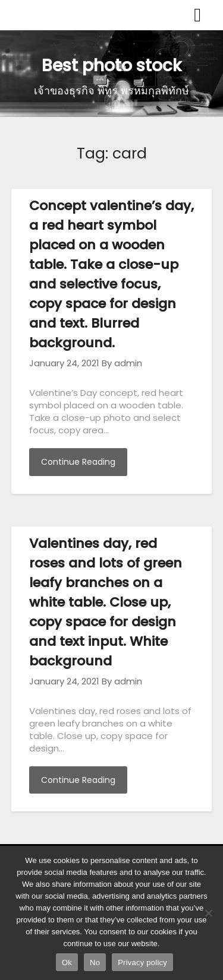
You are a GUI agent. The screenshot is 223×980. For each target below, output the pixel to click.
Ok (67, 962)
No (95, 962)
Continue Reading (78, 462)
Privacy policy (142, 962)
